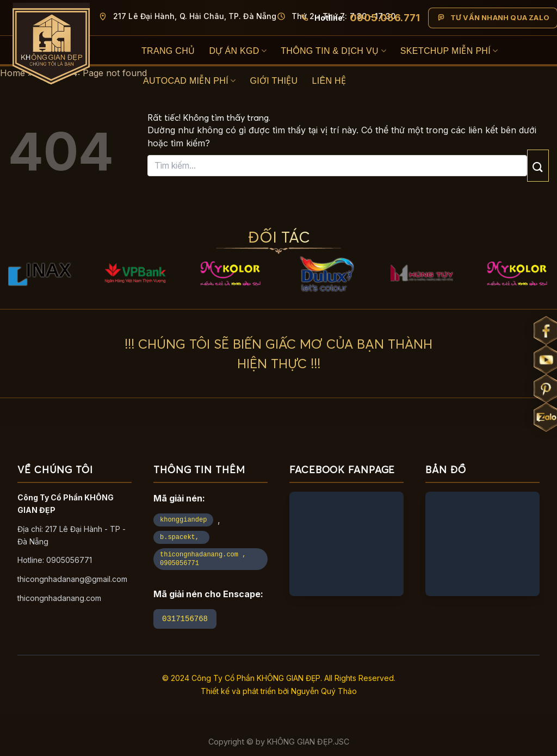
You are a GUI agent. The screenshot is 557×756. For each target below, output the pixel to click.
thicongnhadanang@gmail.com (72, 579)
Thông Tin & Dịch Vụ (333, 51)
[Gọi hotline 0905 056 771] (360, 18)
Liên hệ (329, 81)
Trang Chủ (168, 51)
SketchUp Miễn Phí (449, 51)
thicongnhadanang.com (59, 598)
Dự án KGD (238, 51)
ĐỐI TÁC (279, 237)
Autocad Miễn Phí (189, 81)
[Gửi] (538, 166)
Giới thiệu (274, 81)
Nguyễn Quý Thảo (324, 691)
